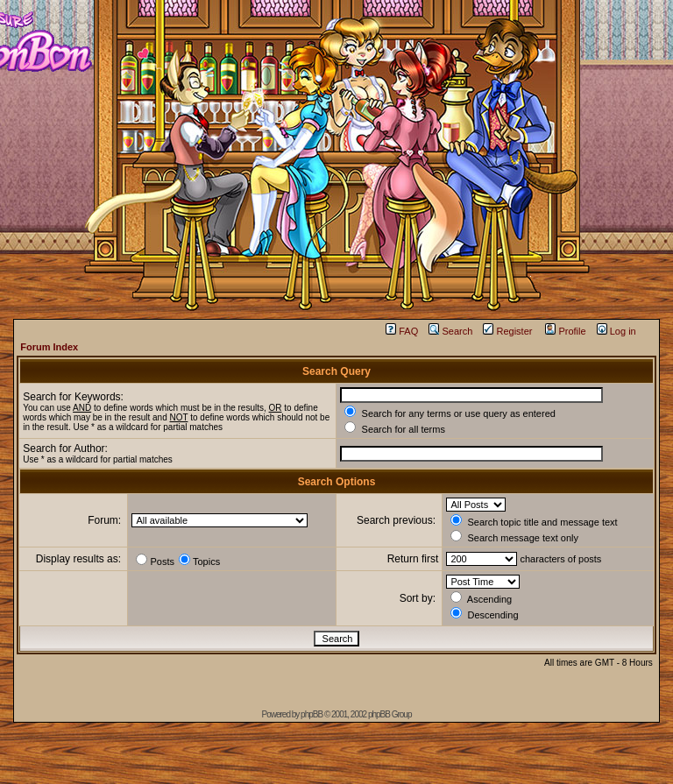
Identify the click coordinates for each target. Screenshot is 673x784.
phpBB (312, 714)
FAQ (402, 331)
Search (450, 331)
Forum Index (49, 347)
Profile (565, 331)
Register (507, 331)
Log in (616, 331)
